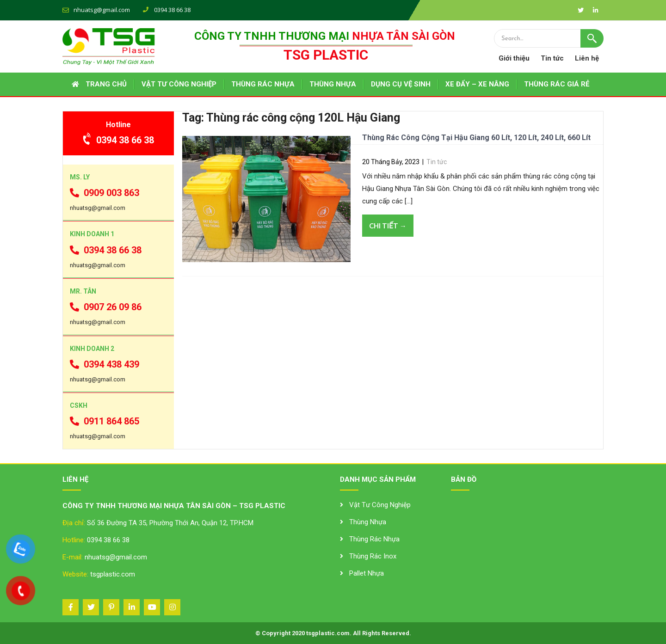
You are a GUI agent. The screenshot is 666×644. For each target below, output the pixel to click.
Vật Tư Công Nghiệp (380, 505)
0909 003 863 (105, 193)
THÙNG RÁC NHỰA (263, 84)
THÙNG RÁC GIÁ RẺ (557, 84)
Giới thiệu (514, 58)
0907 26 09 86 (106, 307)
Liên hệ (587, 58)
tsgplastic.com (113, 574)
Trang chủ (106, 84)
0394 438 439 (105, 364)
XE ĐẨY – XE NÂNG (477, 84)
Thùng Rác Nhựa (374, 539)
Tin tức (552, 58)
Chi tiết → (388, 226)
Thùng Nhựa (368, 522)
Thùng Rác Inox (373, 556)
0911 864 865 (105, 421)
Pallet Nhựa (367, 573)
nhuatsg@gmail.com (102, 10)
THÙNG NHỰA (333, 84)
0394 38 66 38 (119, 140)
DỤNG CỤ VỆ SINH (401, 84)
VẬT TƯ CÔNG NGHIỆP (179, 84)
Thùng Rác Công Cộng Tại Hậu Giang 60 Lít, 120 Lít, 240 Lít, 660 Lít (476, 138)
